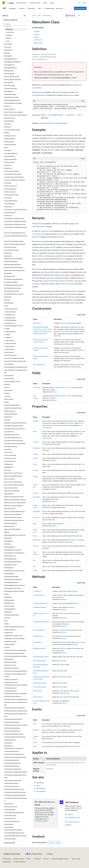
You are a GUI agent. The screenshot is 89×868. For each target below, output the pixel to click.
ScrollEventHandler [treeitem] (10, 343)
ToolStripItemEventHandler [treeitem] (13, 769)
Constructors (38, 40)
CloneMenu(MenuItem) (41, 603)
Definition (37, 31)
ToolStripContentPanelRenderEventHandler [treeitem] (15, 675)
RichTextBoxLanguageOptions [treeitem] (14, 279)
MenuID (36, 493)
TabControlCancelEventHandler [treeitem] (14, 485)
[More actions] (85, 16)
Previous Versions (19, 859)
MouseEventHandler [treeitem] (11, 88)
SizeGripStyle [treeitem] (8, 390)
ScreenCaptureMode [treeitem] (11, 309)
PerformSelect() (38, 697)
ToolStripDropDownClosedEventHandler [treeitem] (16, 704)
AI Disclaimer (7, 859)
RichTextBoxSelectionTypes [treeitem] (13, 288)
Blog (28, 859)
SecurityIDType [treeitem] (9, 364)
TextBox (41, 256)
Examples (37, 34)
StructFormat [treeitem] (8, 452)
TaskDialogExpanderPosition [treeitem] (13, 562)
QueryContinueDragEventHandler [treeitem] (15, 244)
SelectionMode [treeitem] (9, 376)
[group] (59, 107)
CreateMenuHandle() (40, 607)
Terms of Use (76, 859)
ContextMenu (37, 88)
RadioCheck (37, 540)
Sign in (84, 3)
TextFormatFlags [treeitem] (9, 606)
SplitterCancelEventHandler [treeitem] (13, 408)
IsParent (36, 470)
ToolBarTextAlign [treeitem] (9, 644)
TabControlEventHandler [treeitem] (12, 491)
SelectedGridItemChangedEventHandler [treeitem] (16, 371)
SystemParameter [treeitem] (10, 461)
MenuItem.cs (42, 59)
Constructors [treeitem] (10, 32)
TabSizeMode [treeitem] (8, 541)
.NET (39, 15)
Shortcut (62, 259)
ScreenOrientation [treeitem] (10, 312)
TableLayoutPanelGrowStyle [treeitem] (13, 517)
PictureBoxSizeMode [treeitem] (11, 153)
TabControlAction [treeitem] (10, 479)
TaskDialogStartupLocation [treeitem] (13, 588)
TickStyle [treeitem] (7, 618)
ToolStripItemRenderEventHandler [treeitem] (15, 792)
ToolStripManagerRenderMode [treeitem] (14, 812)
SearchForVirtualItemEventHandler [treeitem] (15, 361)
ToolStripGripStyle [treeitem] (10, 740)
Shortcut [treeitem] (7, 387)
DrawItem (62, 665)
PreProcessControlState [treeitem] (12, 171)
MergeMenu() (37, 642)
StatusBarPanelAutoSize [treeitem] (12, 435)
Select (73, 297)
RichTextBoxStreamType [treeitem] (12, 291)
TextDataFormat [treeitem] (9, 603)
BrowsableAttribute (47, 123)
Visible (35, 570)
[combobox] (15, 20)
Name (35, 524)
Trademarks (6, 862)
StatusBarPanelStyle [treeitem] (10, 446)
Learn (34, 15)
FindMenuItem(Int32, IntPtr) (63, 387)
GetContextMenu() (39, 630)
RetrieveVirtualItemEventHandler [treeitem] (14, 270)
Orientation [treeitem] (8, 124)
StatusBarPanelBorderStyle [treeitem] (13, 438)
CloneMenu (36, 284)
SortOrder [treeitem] (7, 396)
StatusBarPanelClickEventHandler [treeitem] (15, 443)
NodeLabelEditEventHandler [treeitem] (13, 103)
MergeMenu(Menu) (39, 648)
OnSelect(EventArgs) (40, 687)
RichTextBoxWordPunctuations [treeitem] (14, 294)
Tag (34, 560)
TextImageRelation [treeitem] (10, 609)
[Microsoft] (4, 3)
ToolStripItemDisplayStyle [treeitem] (12, 763)
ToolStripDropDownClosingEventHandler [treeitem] (15, 715)
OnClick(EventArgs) (39, 661)
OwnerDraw (57, 730)
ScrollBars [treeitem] (7, 335)
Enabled (36, 454)
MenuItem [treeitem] (9, 29)
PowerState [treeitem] (8, 165)
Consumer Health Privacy (60, 859)
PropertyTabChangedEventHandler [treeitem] (15, 221)
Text (34, 566)
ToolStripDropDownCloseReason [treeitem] (14, 708)
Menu (79, 115)
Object (44, 115)
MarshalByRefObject (56, 115)
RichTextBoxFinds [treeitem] (10, 276)
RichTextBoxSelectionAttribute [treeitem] (14, 285)
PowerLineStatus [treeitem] (9, 162)
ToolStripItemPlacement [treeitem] (12, 786)
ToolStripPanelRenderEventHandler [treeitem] (15, 836)
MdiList (35, 476)
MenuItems (36, 237)
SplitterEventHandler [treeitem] (11, 414)
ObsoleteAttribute (61, 123)
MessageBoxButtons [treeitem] (11, 59)
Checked (53, 247)
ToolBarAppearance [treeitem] (10, 630)
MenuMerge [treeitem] (8, 44)
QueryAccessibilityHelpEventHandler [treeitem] (15, 237)
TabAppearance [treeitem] (9, 467)
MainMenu (76, 85)
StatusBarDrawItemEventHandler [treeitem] (15, 429)
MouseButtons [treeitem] (9, 82)
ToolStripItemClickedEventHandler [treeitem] (15, 757)
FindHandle (37, 387)
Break (35, 431)
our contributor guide (42, 820)
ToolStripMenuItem (39, 95)
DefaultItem (37, 448)
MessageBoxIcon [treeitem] (10, 65)
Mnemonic (37, 517)
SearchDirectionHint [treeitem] (11, 355)
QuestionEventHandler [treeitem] (11, 250)
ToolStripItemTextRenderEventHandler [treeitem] (16, 799)
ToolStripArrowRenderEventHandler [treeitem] (15, 656)
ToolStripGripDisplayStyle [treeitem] (12, 731)
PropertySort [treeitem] (8, 215)
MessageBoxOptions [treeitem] (11, 68)
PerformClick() (38, 691)
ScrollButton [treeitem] (8, 337)
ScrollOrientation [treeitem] (10, 349)
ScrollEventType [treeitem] (9, 346)
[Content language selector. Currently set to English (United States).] (12, 854)
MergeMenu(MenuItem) (41, 657)
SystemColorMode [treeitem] (10, 455)
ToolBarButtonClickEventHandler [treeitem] (14, 638)
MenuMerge (41, 788)
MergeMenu (57, 272)
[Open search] (79, 3)
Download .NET (80, 8)
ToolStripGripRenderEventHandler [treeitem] (15, 737)
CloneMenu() (37, 591)
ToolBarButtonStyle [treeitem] (10, 641)
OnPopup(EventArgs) (40, 683)
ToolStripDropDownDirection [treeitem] (13, 719)
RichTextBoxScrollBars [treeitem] (11, 282)
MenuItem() (37, 323)
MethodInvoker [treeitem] (9, 71)
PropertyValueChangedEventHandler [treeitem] (15, 229)
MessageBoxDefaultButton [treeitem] (13, 62)
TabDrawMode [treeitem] (9, 494)
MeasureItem (63, 677)
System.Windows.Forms (48, 54)
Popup (37, 291)
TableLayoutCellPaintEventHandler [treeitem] (15, 500)
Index (35, 464)
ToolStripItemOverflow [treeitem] (11, 783)
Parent (35, 536)
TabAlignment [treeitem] (8, 464)
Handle (35, 458)
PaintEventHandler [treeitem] (10, 144)
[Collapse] (25, 16)
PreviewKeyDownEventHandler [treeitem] (14, 177)
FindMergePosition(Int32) (41, 622)
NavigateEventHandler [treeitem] (11, 97)
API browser (47, 15)
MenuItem (70, 95)
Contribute (37, 859)
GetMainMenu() (38, 636)
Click (60, 331)
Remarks (37, 37)
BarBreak (36, 421)
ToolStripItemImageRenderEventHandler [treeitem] (15, 776)
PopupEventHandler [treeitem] (10, 159)
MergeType (37, 511)
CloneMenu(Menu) (39, 595)
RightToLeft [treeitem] (8, 297)
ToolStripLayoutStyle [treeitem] (11, 807)
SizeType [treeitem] (7, 393)
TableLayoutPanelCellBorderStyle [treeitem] (14, 511)
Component (70, 115)
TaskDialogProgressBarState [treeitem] (13, 579)
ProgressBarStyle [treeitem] (10, 204)
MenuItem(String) (39, 365)
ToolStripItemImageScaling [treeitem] (13, 780)
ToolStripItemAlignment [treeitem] (12, 751)
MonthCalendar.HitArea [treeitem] (12, 77)
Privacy (45, 859)
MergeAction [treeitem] (8, 50)
